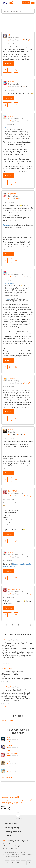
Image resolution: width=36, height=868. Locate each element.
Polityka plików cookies (10, 849)
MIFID (4, 843)
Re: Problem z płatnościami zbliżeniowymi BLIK (13, 673)
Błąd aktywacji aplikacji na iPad (15, 690)
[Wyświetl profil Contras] (12, 762)
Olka (10, 35)
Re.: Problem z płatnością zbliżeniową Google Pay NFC (17, 644)
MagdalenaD (13, 194)
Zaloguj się (26, 3)
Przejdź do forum (7, 707)
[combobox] (18, 11)
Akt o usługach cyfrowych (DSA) (12, 803)
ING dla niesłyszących (12, 841)
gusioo (11, 116)
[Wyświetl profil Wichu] (12, 738)
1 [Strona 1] (7, 625)
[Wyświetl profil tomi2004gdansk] (13, 754)
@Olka (7, 128)
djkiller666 (12, 82)
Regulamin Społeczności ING (11, 797)
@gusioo (6, 225)
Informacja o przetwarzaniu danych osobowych (17, 800)
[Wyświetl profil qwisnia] (12, 746)
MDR (10, 843)
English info (25, 841)
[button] (5, 70)
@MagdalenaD (10, 283)
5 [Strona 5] (31, 625)
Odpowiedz (8, 64)
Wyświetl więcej (7, 777)
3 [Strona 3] (19, 625)
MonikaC (11, 430)
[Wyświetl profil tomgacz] (12, 770)
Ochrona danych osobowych (11, 846)
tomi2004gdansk (14, 491)
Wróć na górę (18, 819)
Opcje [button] (16, 70)
